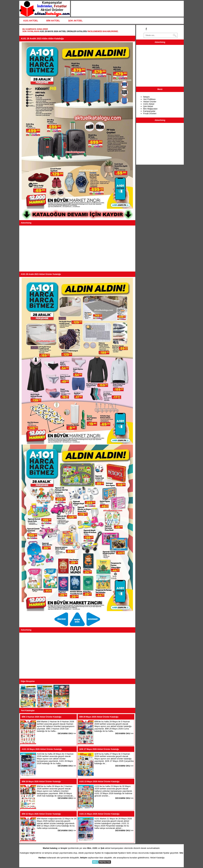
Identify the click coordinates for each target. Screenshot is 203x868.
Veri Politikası (149, 99)
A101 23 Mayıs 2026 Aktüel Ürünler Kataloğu (99, 782)
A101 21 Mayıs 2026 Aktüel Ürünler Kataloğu (99, 814)
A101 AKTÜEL (31, 21)
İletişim (146, 97)
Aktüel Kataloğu (157, 858)
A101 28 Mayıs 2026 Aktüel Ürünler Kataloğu (63, 31)
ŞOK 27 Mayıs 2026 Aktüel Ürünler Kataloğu (99, 749)
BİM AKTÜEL (53, 21)
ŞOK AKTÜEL (75, 21)
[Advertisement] (77, 249)
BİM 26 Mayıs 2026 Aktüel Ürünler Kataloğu (41, 782)
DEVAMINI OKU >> (67, 733)
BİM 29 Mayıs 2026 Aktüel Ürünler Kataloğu (99, 717)
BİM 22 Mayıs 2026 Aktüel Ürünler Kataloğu (41, 814)
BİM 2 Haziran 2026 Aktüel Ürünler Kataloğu (42, 717)
